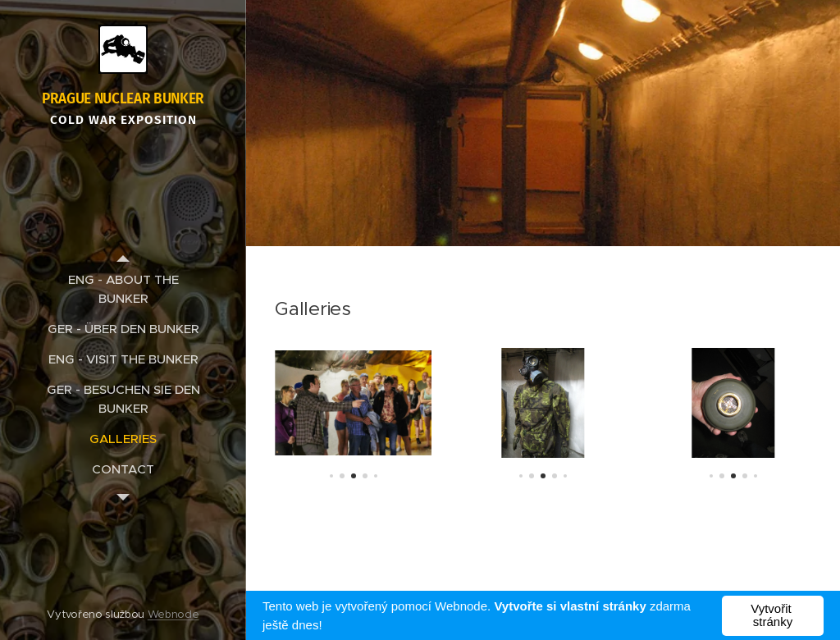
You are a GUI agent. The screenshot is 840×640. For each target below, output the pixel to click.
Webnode (173, 614)
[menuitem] (123, 289)
